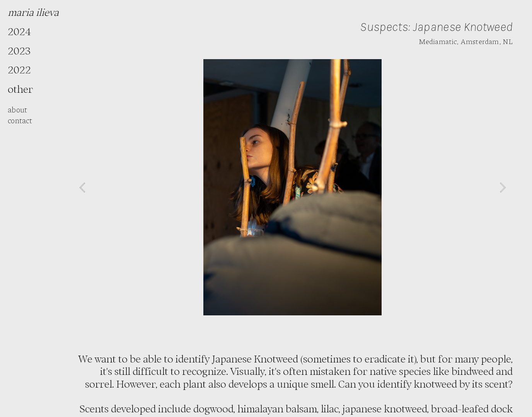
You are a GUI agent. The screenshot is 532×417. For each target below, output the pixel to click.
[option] (292, 187)
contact (20, 120)
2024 (19, 31)
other (20, 89)
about (17, 109)
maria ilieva (33, 12)
